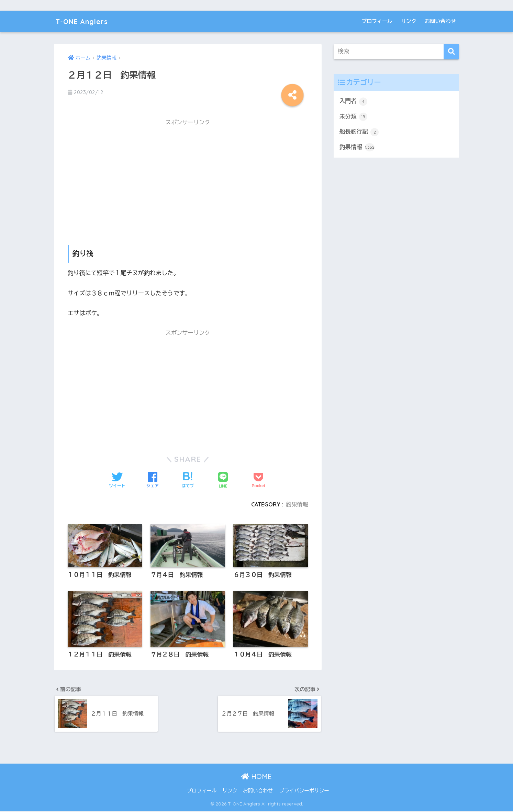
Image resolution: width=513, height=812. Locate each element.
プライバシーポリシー (304, 792)
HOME (256, 777)
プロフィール (377, 21)
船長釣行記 (359, 132)
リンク (409, 21)
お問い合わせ (440, 21)
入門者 (354, 102)
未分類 (354, 117)
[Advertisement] (188, 179)
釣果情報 (297, 504)
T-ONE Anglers (86, 21)
